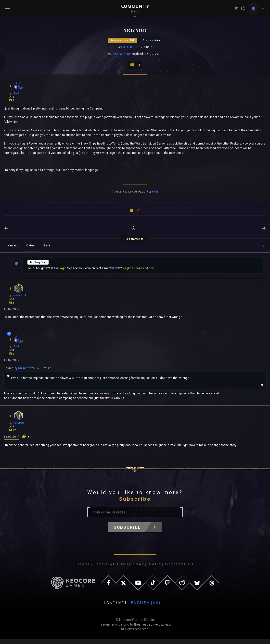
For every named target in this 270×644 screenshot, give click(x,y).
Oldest (31, 249)
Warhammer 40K (118, 42)
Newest (13, 249)
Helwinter (123, 57)
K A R (128, 50)
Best (47, 249)
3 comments (135, 243)
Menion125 (26, 373)
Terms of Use (110, 569)
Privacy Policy (147, 569)
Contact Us (180, 569)
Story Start (38, 266)
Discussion (158, 42)
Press (83, 569)
